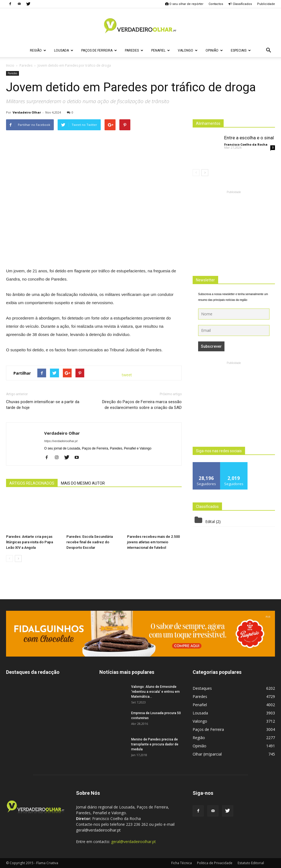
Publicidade (266, 4)
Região (38, 50)
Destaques (202, 688)
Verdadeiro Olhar (27, 112)
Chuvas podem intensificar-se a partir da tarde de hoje (43, 405)
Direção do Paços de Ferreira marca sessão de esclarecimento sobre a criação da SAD (142, 405)
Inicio (10, 65)
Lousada (64, 50)
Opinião (214, 50)
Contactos (216, 4)
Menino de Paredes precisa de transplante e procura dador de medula (155, 744)
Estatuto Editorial (251, 863)
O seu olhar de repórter (184, 4)
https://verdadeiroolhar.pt (61, 441)
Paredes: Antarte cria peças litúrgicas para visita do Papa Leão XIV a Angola (29, 542)
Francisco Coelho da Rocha (246, 144)
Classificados (240, 4)
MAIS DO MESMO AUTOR (83, 483)
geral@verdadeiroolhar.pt (134, 842)
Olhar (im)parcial (207, 754)
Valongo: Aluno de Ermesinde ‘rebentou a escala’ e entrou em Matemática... (155, 692)
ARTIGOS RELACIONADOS (32, 483)
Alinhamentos (208, 123)
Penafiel (161, 50)
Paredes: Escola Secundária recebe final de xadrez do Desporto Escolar (90, 542)
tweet (127, 375)
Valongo (188, 50)
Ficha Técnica (182, 863)
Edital (210, 521)
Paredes (134, 50)
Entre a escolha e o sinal (249, 138)
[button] (268, 50)
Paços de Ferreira (99, 50)
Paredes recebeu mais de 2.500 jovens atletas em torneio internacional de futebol (153, 542)
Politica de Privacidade (215, 863)
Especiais (241, 50)
